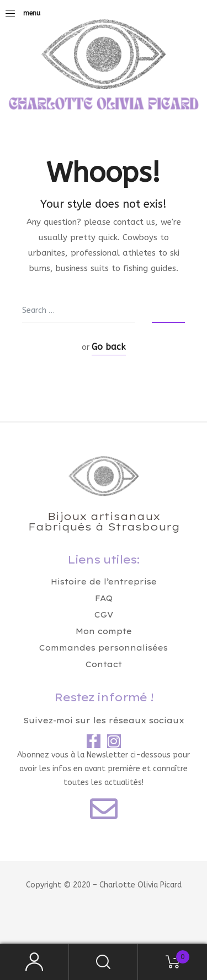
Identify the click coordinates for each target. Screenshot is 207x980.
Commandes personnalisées (104, 648)
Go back (109, 347)
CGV (104, 615)
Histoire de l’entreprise (104, 582)
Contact (104, 664)
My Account (34, 962)
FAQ (104, 598)
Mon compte (104, 631)
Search (104, 962)
